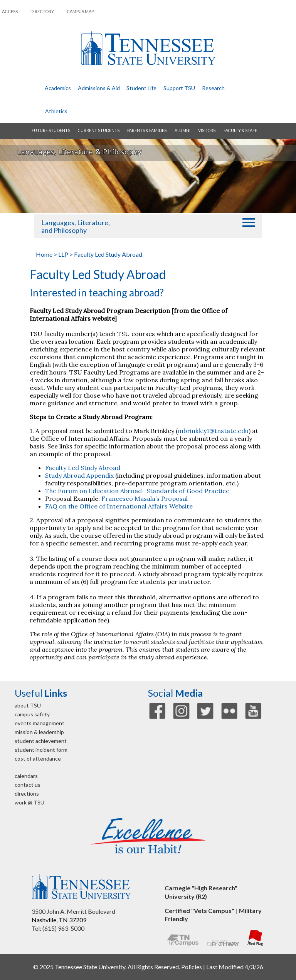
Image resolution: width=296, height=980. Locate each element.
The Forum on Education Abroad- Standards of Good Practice (137, 491)
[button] (249, 223)
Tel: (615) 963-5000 (58, 928)
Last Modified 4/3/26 (235, 967)
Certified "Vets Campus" (199, 911)
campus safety (32, 714)
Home (44, 254)
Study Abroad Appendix (79, 475)
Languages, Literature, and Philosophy (76, 226)
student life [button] (141, 88)
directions (27, 794)
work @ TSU (29, 802)
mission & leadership (39, 732)
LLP (63, 254)
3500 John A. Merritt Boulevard (73, 911)
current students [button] (99, 130)
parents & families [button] (147, 130)
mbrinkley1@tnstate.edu (213, 431)
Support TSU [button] (179, 88)
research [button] (213, 88)
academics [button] (58, 88)
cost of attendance (38, 758)
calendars (26, 776)
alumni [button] (182, 130)
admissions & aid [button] (99, 88)
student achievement (41, 741)
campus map (80, 11)
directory (42, 11)
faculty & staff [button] (240, 130)
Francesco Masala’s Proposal (145, 498)
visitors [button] (207, 130)
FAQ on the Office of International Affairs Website (119, 506)
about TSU (28, 705)
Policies (192, 967)
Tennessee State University (148, 48)
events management (40, 723)
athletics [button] (56, 111)
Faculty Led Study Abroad (83, 468)
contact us (28, 785)
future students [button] (51, 130)
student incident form (41, 750)
